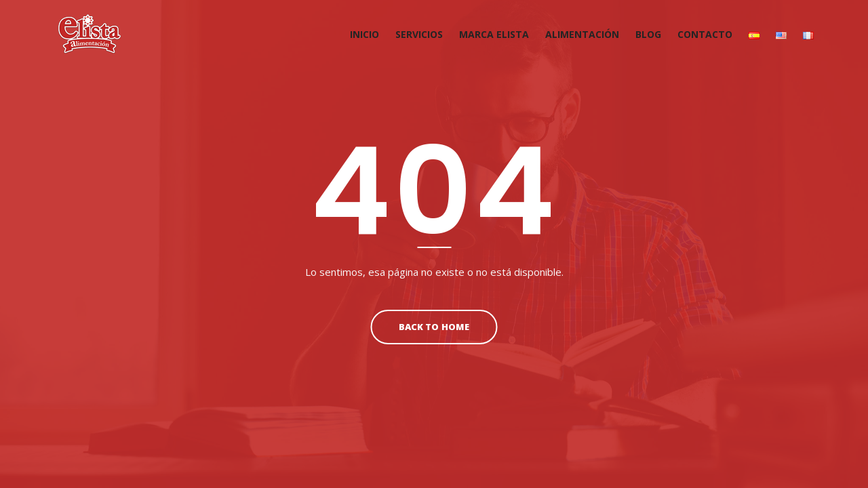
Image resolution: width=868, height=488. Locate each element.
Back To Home (434, 327)
